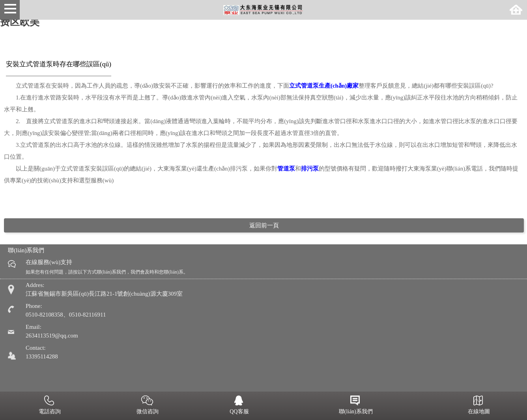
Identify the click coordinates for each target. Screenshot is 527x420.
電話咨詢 (49, 406)
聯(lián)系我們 (355, 406)
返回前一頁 (264, 225)
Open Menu (10, 10)
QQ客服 (239, 406)
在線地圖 (478, 406)
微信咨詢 (147, 406)
